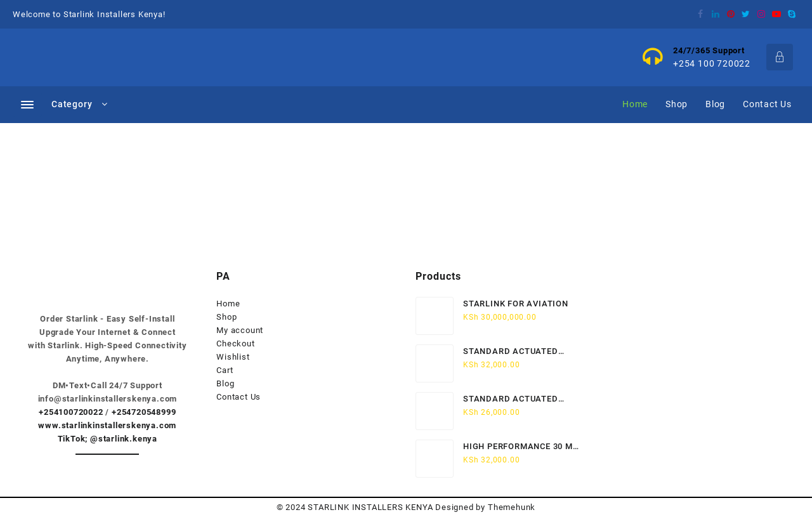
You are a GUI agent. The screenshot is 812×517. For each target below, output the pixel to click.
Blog (225, 383)
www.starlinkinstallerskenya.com (107, 425)
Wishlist (233, 357)
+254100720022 (71, 412)
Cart (225, 370)
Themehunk (512, 507)
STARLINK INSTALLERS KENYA (370, 507)
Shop (226, 317)
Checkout (235, 344)
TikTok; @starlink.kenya (108, 439)
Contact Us (239, 397)
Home (228, 304)
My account (240, 330)
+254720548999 (144, 412)
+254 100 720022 (712, 63)
